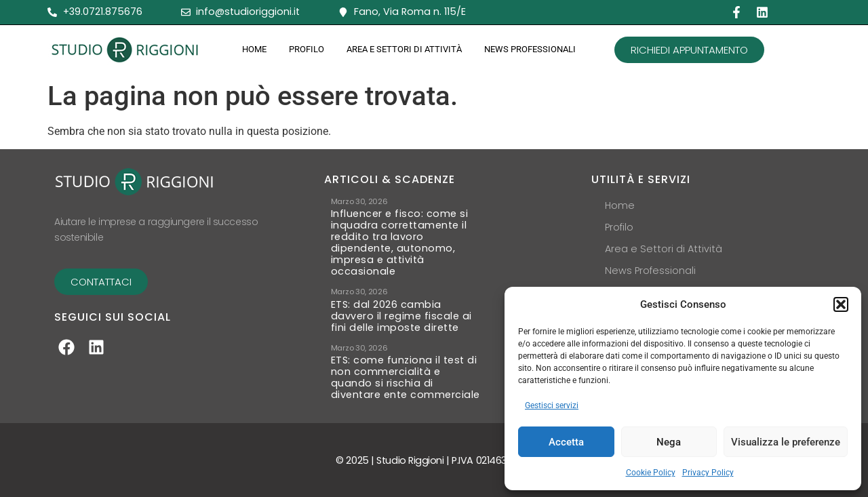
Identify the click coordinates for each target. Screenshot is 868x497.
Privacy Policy (708, 473)
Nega (669, 442)
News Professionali (530, 49)
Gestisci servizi (552, 405)
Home (254, 49)
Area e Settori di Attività (404, 49)
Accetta (566, 442)
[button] (841, 304)
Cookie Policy (651, 473)
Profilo (307, 49)
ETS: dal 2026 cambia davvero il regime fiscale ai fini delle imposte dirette (401, 316)
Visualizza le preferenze (786, 442)
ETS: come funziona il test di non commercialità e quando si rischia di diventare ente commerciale (406, 378)
